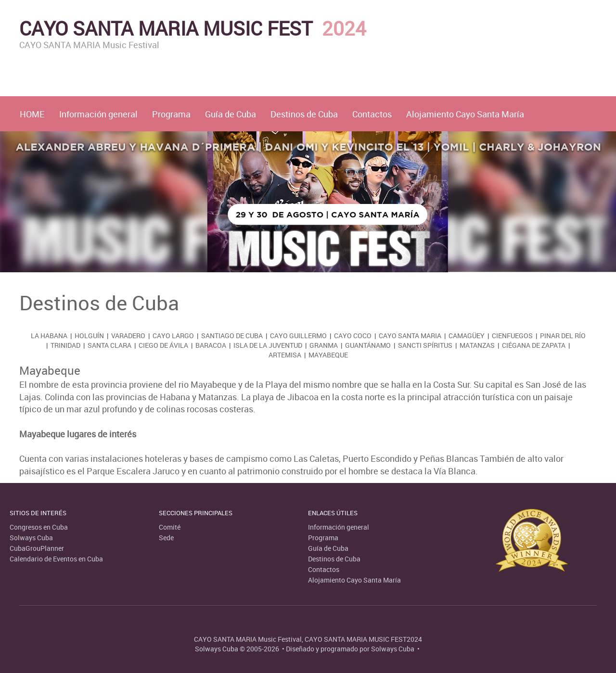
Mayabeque (328, 355)
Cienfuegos (512, 336)
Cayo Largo (173, 336)
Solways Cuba (31, 538)
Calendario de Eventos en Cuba (56, 559)
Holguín (89, 336)
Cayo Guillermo (298, 336)
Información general (98, 114)
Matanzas (477, 345)
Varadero (128, 336)
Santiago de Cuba (232, 336)
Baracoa (211, 345)
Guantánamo (368, 345)
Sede (166, 538)
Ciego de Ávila (163, 345)
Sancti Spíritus (425, 345)
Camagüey (467, 336)
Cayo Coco (353, 336)
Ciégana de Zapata (534, 345)
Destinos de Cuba (304, 114)
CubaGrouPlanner (37, 548)
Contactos (372, 114)
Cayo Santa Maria (410, 336)
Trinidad (65, 345)
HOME (32, 114)
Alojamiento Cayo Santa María (465, 114)
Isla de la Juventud (268, 345)
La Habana (49, 336)
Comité (170, 527)
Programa (171, 114)
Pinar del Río (563, 336)
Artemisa (285, 355)
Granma (324, 345)
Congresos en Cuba (39, 527)
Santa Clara (109, 345)
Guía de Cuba (231, 114)
